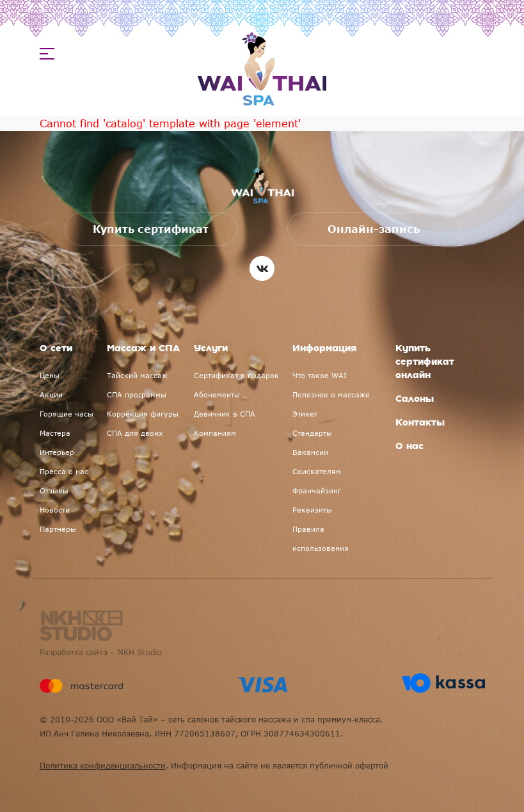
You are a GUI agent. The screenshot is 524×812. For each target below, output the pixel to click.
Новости (55, 510)
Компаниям (215, 433)
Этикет (305, 414)
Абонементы (217, 394)
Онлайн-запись (374, 229)
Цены (50, 375)
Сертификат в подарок (236, 375)
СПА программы (137, 394)
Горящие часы (67, 414)
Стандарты (312, 433)
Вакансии (310, 452)
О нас (409, 447)
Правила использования (321, 538)
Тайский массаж (137, 375)
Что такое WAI (320, 375)
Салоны (415, 399)
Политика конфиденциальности (103, 765)
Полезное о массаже (331, 394)
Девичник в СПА (225, 414)
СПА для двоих (135, 433)
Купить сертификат (151, 229)
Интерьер (57, 452)
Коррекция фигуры (143, 414)
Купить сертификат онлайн (425, 362)
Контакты (420, 423)
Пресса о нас (64, 471)
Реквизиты (312, 510)
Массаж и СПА (143, 349)
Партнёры (58, 529)
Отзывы (54, 490)
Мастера (55, 433)
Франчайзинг (317, 490)
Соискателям (317, 471)
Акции (51, 394)
